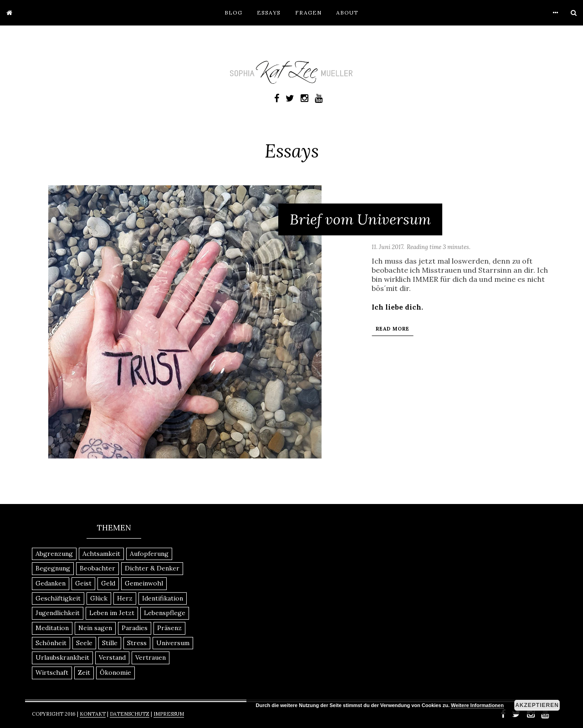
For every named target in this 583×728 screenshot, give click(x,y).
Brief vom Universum (360, 219)
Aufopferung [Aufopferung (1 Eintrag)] (149, 554)
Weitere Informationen (477, 705)
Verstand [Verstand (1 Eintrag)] (112, 657)
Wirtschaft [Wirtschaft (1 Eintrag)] (52, 672)
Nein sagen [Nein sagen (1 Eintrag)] (95, 628)
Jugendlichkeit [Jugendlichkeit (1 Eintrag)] (58, 613)
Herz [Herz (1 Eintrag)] (125, 598)
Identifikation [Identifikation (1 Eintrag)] (163, 598)
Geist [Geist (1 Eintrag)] (83, 583)
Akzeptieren (537, 705)
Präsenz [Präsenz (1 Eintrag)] (169, 628)
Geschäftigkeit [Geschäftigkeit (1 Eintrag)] (58, 598)
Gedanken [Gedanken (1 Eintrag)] (51, 583)
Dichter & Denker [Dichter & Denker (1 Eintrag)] (152, 568)
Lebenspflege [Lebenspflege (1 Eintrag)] (165, 613)
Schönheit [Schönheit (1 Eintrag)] (51, 643)
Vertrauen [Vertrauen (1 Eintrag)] (151, 657)
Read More (393, 329)
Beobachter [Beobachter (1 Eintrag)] (97, 568)
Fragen (308, 13)
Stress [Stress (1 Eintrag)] (137, 643)
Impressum (169, 714)
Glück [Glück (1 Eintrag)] (99, 598)
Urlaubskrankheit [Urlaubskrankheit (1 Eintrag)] (62, 657)
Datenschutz (130, 714)
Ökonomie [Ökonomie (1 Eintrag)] (115, 672)
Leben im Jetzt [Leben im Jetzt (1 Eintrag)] (112, 613)
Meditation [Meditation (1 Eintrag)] (52, 628)
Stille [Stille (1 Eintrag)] (110, 643)
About (347, 13)
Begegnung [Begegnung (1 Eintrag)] (53, 568)
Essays (269, 13)
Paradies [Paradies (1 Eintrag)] (135, 628)
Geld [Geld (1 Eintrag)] (108, 583)
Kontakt (93, 714)
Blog (233, 13)
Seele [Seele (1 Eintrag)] (84, 643)
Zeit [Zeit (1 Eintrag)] (84, 672)
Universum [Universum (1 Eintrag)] (173, 643)
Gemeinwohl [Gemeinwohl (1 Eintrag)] (144, 583)
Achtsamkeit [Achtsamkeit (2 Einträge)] (101, 554)
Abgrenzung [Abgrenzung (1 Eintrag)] (54, 554)
